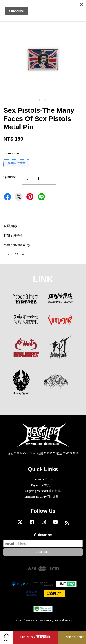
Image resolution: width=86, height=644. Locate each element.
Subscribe (43, 535)
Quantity (10, 177)
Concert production (43, 479)
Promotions (11, 153)
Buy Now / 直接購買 (35, 637)
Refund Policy (64, 620)
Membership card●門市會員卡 (43, 497)
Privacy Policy (45, 620)
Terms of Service (24, 620)
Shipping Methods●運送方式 (43, 491)
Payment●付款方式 (43, 485)
